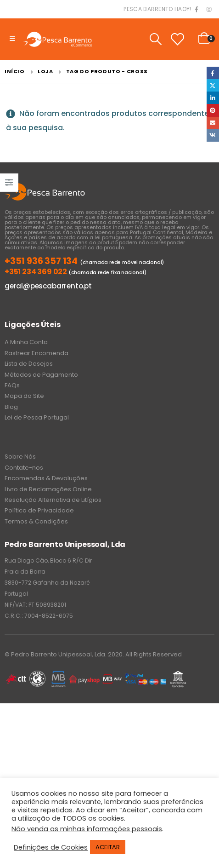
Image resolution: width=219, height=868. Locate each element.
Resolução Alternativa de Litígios (53, 500)
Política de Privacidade (39, 510)
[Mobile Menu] (12, 39)
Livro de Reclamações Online (48, 489)
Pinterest (213, 110)
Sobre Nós (20, 457)
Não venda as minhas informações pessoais (87, 829)
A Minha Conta (26, 342)
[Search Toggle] (155, 39)
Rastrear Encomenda (36, 353)
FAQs (12, 385)
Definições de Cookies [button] (51, 847)
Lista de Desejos (29, 364)
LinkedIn (213, 98)
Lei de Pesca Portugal (37, 417)
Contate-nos (24, 468)
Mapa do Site (24, 396)
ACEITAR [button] (108, 847)
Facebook (213, 73)
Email (213, 123)
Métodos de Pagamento (41, 375)
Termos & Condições (36, 521)
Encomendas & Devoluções (46, 478)
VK (213, 135)
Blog (11, 407)
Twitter (213, 85)
